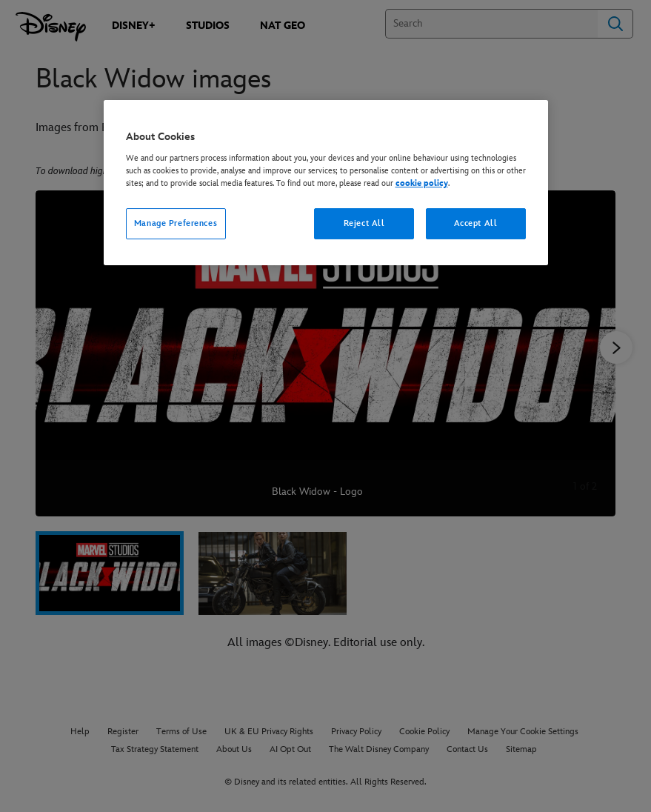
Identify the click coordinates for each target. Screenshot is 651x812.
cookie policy (422, 183)
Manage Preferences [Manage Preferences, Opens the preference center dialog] (176, 223)
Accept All (476, 223)
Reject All (364, 223)
